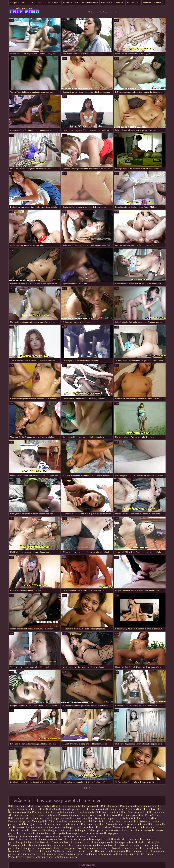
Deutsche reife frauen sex (141, 827)
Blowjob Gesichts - (90, 2)
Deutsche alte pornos (19, 821)
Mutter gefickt (40, 821)
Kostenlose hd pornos (106, 818)
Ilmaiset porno (87, 815)
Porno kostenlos (153, 809)
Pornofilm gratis (85, 812)
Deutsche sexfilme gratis (148, 842)
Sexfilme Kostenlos (33, 833)
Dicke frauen (102, 812)
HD (33, 2)
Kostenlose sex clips (130, 845)
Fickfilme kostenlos (108, 845)
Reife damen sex (110, 806)
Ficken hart (119, 2)
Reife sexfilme (104, 827)
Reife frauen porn (66, 812)
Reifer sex (91, 854)
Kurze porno (68, 848)
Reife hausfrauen (17, 806)
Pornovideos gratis (55, 833)
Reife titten (147, 854)
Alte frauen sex (24, 8)
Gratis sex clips (130, 821)
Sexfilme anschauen (27, 854)
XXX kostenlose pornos (52, 854)
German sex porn (79, 839)
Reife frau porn (134, 851)
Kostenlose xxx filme (49, 824)
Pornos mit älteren (68, 815)
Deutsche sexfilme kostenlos (135, 806)
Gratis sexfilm (50, 806)
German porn (73, 833)
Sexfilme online (43, 851)
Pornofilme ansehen (85, 845)
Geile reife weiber (84, 851)
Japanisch (147, 2)
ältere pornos (54, 827)
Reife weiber (104, 854)
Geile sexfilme (118, 812)
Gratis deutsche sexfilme (60, 845)
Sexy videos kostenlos (117, 830)
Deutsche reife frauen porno (110, 851)
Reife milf (67, 2)
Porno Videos (152, 815)
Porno (121, 809)
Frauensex (134, 854)
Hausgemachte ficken (19, 2)
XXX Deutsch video (115, 839)
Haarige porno (112, 833)
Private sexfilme (134, 809)
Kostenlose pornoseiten (56, 818)
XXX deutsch (96, 821)
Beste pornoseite (136, 812)
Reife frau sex (120, 854)
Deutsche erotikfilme (130, 818)
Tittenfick (14, 830)
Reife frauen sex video (65, 857)
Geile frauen (110, 809)
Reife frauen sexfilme (82, 818)
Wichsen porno (134, 2)
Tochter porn (23, 809)
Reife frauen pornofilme (131, 815)
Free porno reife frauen (45, 815)
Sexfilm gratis (51, 830)
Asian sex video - (53, 2)
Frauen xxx (36, 818)
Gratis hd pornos (75, 854)
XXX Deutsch (16, 839)
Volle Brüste (106, 2)
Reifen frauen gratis (70, 806)
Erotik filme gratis (27, 824)
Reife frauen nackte (19, 818)
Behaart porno (96, 830)
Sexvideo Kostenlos (58, 839)
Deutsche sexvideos (92, 833)
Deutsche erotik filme (44, 812)
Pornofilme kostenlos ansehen (67, 842)
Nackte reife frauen (137, 824)
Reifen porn (69, 827)
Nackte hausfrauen (56, 809)
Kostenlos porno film (20, 812)
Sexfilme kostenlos (92, 809)
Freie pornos (66, 830)
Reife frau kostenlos (31, 830)
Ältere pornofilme (58, 821)
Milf (77, 2)
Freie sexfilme (150, 818)
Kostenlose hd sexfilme (21, 851)
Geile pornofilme (86, 827)
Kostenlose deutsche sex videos (93, 848)
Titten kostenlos (37, 845)
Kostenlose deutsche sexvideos (30, 827)
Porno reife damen (115, 824)
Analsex (158, 2)
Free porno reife (91, 806)
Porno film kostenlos (39, 842)
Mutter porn (34, 806)
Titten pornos (28, 848)
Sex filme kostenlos (140, 830)
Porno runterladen (18, 845)
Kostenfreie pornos (107, 815)
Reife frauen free (71, 824)
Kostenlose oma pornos (97, 842)
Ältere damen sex (78, 821)
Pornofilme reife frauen (21, 857)
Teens (40, 2)
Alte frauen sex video (20, 815)
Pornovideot (38, 809)
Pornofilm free (154, 848)
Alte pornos (74, 809)
